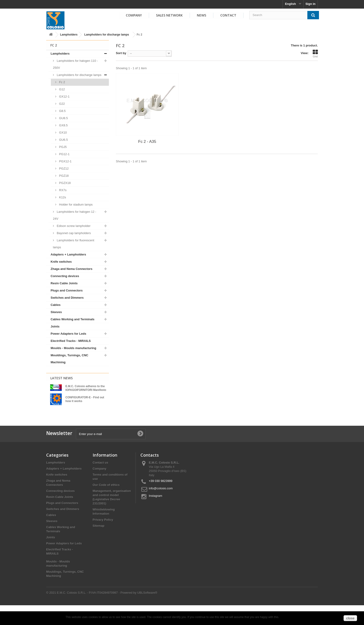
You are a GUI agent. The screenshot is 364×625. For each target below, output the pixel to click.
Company (134, 15)
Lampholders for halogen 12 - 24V (75, 215)
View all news (78, 424)
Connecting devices (65, 276)
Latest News (62, 378)
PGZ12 (63, 169)
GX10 (63, 133)
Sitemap (99, 545)
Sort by (121, 53)
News (201, 15)
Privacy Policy (103, 539)
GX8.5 (63, 125)
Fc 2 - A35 (147, 142)
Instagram (156, 515)
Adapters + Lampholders (68, 254)
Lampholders (69, 35)
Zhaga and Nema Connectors (71, 269)
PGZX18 (64, 183)
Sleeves (56, 312)
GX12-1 (64, 97)
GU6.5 (63, 140)
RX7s (62, 190)
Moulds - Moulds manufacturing (73, 348)
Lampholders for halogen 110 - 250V (75, 64)
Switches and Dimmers (67, 298)
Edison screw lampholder (73, 226)
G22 (62, 104)
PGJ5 (62, 147)
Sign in (310, 4)
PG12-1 (64, 154)
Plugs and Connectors (67, 290)
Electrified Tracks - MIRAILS (71, 341)
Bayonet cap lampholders (73, 233)
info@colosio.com (161, 508)
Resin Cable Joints (64, 283)
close (350, 618)
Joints (55, 326)
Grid (315, 54)
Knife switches (61, 262)
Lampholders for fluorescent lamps (74, 244)
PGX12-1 (65, 161)
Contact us (100, 482)
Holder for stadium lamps (75, 205)
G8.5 (62, 111)
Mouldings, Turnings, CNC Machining (69, 359)
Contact (228, 15)
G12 (62, 89)
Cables (56, 305)
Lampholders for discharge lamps (107, 35)
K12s (62, 197)
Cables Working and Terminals (73, 319)
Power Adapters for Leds (68, 334)
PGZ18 (63, 176)
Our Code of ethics (106, 505)
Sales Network (169, 15)
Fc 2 (62, 82)
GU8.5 (63, 118)
